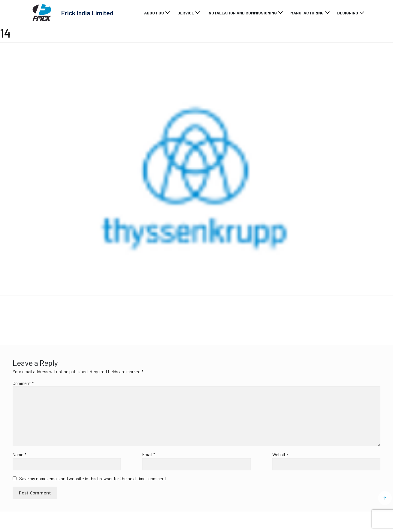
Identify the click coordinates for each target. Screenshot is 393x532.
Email (149, 454)
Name (19, 454)
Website (280, 454)
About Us (154, 13)
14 (9, 316)
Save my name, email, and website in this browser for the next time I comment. (93, 478)
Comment (23, 383)
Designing (348, 13)
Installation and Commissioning (242, 13)
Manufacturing (307, 13)
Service (186, 13)
